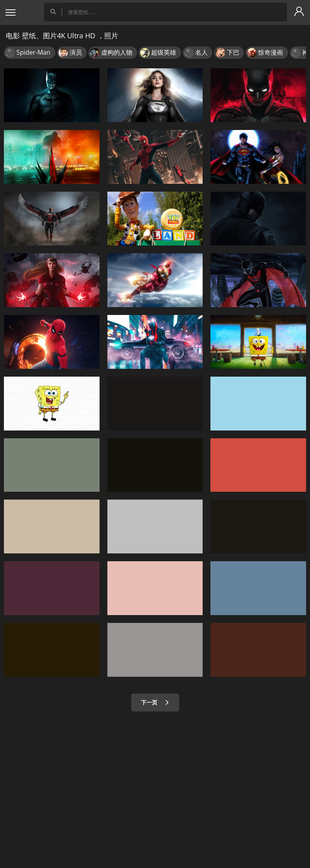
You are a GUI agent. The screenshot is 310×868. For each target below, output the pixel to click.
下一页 (155, 702)
